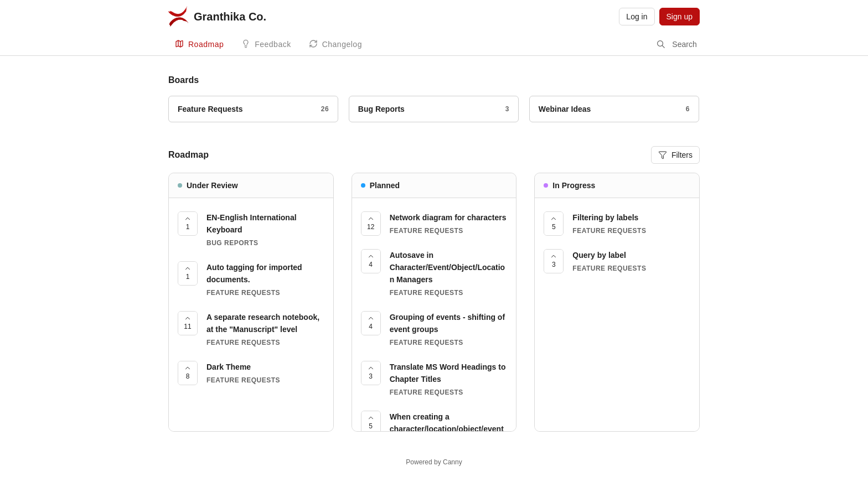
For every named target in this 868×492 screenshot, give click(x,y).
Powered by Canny (434, 462)
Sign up (680, 17)
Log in (637, 17)
